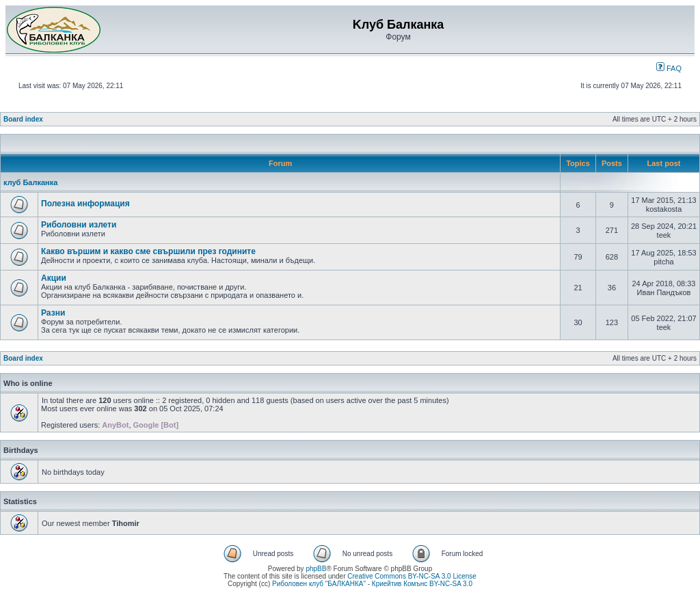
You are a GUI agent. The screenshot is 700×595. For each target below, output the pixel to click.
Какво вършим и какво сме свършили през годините (148, 251)
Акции (54, 278)
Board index (23, 119)
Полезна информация (85, 204)
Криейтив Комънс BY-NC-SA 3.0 (422, 584)
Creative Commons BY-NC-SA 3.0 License (412, 576)
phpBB (316, 569)
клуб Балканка (30, 182)
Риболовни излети (79, 225)
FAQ (669, 68)
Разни (53, 313)
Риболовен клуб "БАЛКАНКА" (319, 584)
